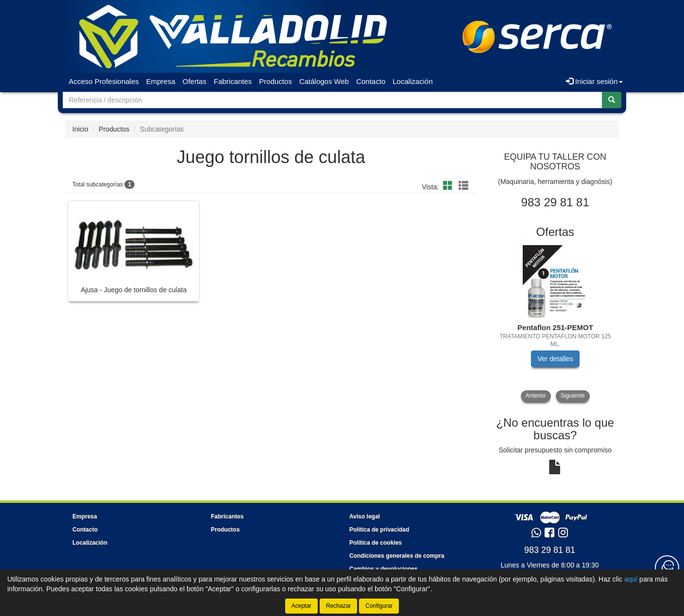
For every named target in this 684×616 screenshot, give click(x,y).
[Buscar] (612, 100)
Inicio (80, 129)
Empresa (161, 81)
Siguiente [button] (573, 396)
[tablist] (556, 324)
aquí (631, 579)
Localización (413, 81)
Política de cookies (376, 543)
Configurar (379, 606)
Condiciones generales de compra (397, 556)
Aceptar (301, 606)
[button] (449, 186)
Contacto (371, 81)
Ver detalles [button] (555, 359)
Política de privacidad (379, 530)
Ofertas (195, 81)
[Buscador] (333, 100)
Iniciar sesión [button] (594, 81)
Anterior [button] (536, 396)
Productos (275, 81)
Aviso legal (365, 516)
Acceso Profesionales (104, 81)
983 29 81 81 (550, 550)
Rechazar (338, 606)
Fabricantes (233, 81)
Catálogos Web (324, 81)
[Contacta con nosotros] (667, 567)
